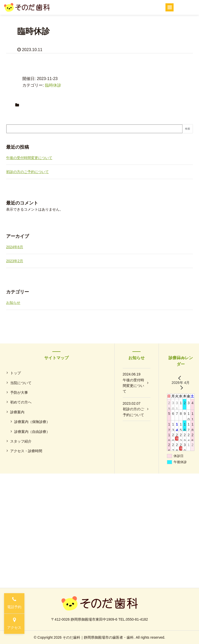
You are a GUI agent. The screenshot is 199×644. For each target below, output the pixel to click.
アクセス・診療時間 (26, 451)
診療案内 (17, 412)
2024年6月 (15, 247)
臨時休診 (53, 85)
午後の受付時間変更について (29, 158)
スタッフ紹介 (21, 441)
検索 (188, 129)
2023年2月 (15, 261)
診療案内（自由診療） (32, 432)
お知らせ (13, 303)
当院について (21, 383)
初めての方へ (21, 402)
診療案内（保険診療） (32, 422)
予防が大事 (19, 392)
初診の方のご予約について (27, 172)
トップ (16, 373)
